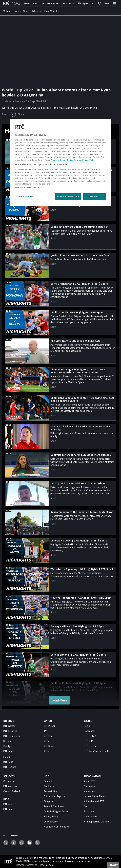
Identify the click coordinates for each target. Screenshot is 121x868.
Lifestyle (82, 4)
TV (45, 731)
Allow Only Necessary (68, 196)
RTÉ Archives (10, 731)
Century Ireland (12, 791)
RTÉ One (48, 736)
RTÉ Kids (8, 804)
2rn (86, 806)
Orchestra (9, 781)
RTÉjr (46, 751)
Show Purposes (26, 196)
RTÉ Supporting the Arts (97, 821)
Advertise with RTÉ (94, 801)
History (7, 741)
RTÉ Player (49, 726)
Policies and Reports (54, 796)
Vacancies (89, 791)
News (27, 4)
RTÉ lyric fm (90, 746)
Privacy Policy (51, 816)
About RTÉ (90, 781)
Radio (87, 726)
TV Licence (90, 786)
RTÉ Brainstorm (12, 736)
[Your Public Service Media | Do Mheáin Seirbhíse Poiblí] (8, 861)
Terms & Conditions (54, 806)
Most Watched (52, 11)
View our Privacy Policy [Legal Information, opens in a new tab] (85, 160)
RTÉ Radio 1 (90, 736)
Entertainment (51, 4)
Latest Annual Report (95, 796)
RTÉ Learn (9, 751)
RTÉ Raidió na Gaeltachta (97, 751)
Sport (36, 4)
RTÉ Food (8, 762)
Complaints (50, 801)
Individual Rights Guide (56, 811)
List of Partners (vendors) (28, 187)
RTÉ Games (9, 726)
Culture (95, 4)
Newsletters (91, 816)
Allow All (94, 196)
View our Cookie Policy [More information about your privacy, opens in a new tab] (62, 160)
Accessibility (50, 791)
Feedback (49, 786)
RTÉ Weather (10, 786)
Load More (59, 700)
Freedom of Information (56, 826)
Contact (48, 781)
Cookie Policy (51, 821)
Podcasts (89, 731)
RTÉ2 (46, 741)
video (7, 11)
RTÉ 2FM (89, 741)
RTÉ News (49, 746)
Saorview (89, 811)
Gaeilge (8, 746)
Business (69, 4)
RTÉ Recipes (10, 767)
